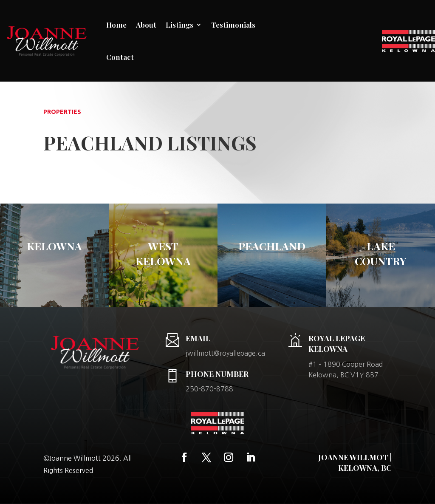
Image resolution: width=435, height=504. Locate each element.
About (146, 25)
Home (116, 25)
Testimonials (233, 25)
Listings (179, 25)
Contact (120, 57)
